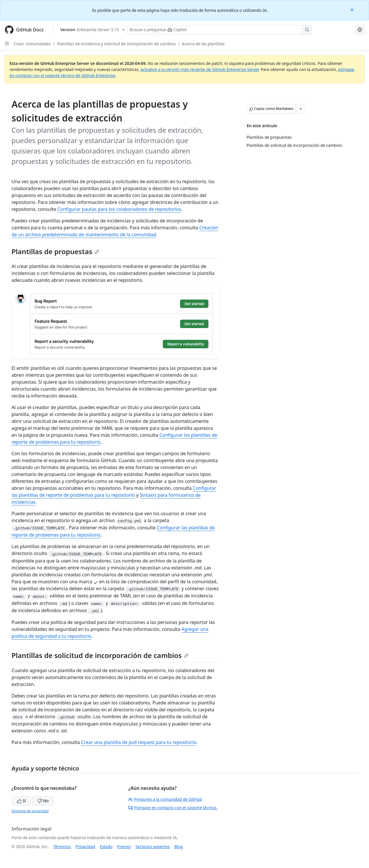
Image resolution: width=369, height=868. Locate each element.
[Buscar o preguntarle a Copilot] (219, 30)
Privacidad (85, 847)
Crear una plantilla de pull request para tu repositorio (139, 742)
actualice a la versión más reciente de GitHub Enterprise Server (199, 69)
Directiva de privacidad (30, 811)
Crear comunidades (32, 44)
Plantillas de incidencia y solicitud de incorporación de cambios (116, 44)
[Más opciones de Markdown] (301, 109)
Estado (106, 847)
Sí (21, 801)
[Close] (353, 9)
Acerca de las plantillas (203, 44)
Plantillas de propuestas (55, 251)
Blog (179, 847)
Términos (62, 847)
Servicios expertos (153, 847)
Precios (124, 847)
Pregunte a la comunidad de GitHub (165, 799)
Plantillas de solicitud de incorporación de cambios (100, 655)
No (43, 801)
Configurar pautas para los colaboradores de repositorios (119, 209)
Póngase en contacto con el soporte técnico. (173, 808)
